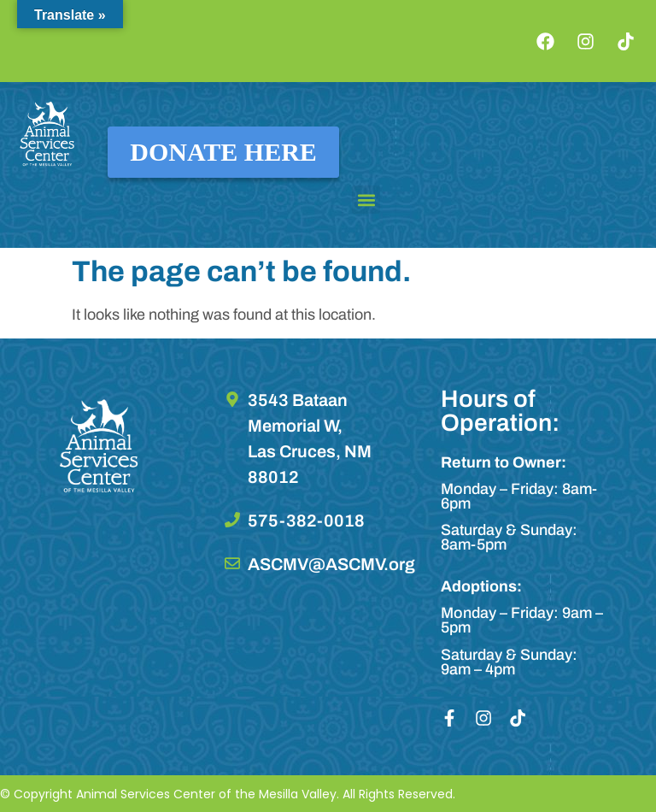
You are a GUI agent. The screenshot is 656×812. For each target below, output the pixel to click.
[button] (366, 200)
